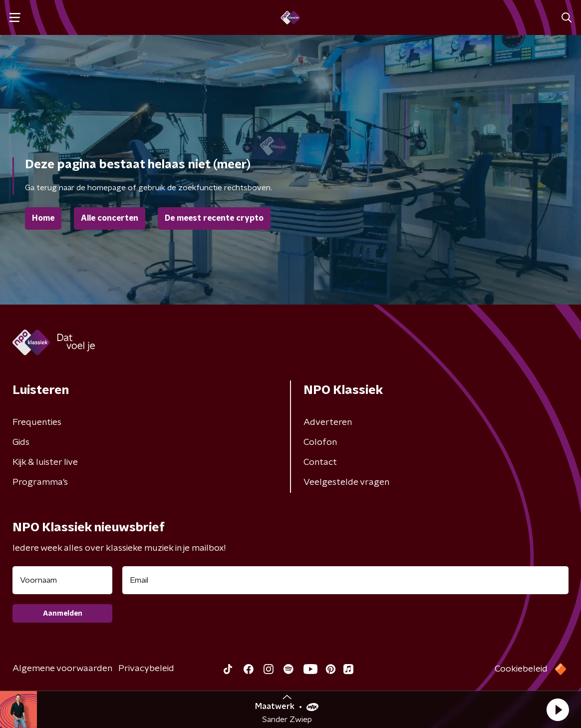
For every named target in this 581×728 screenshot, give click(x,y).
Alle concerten (110, 218)
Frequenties (37, 422)
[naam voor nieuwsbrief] (62, 580)
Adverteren (328, 422)
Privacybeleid (146, 669)
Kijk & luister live (45, 462)
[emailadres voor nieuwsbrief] (345, 580)
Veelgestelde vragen (346, 482)
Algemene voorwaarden (62, 669)
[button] (558, 710)
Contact (320, 462)
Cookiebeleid (521, 669)
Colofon (320, 442)
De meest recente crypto (214, 218)
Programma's (40, 482)
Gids (21, 442)
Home (43, 218)
